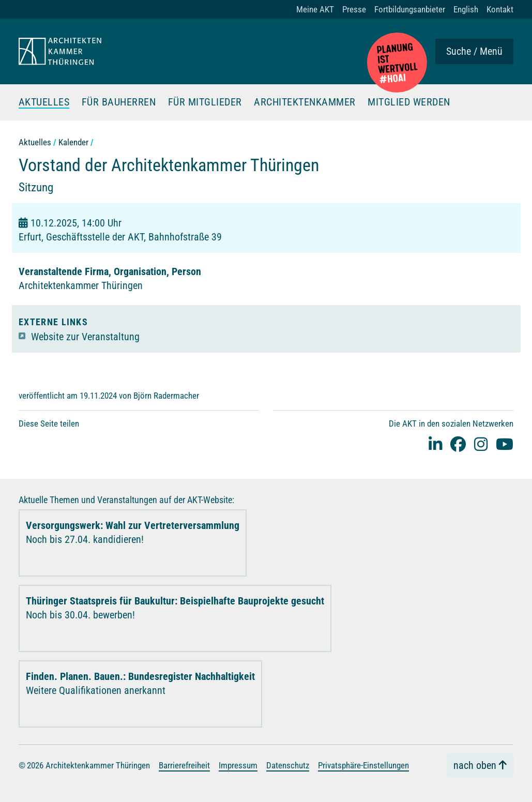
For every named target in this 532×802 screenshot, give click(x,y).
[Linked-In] (435, 443)
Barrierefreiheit (184, 765)
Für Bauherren (119, 102)
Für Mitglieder (205, 102)
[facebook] (458, 443)
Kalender (73, 142)
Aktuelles (44, 102)
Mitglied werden (409, 102)
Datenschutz (288, 765)
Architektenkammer (305, 102)
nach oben (475, 765)
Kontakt (500, 9)
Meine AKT (315, 9)
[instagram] (481, 443)
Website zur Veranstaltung (85, 336)
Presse (354, 9)
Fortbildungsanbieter (410, 9)
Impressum (238, 765)
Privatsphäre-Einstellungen (363, 765)
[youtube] (505, 443)
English (466, 9)
